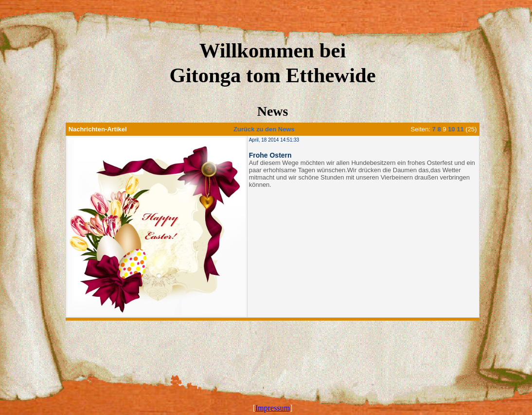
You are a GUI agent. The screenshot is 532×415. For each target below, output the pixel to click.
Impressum (273, 408)
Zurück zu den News (264, 129)
